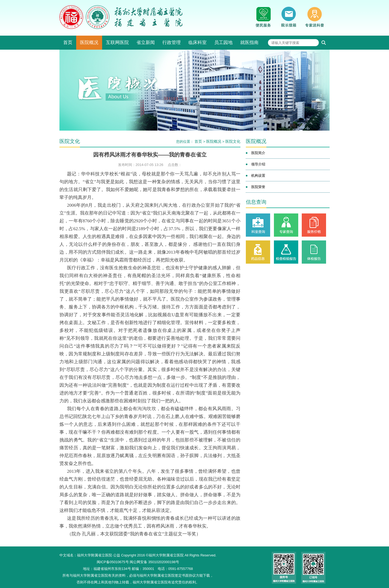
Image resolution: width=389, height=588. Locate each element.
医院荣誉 (258, 187)
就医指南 (249, 43)
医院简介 (258, 153)
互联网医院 (117, 43)
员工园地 (223, 43)
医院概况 (89, 43)
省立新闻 (146, 43)
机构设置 (258, 176)
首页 (68, 43)
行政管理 (172, 43)
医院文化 (233, 141)
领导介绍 (258, 164)
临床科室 (197, 43)
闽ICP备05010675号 (113, 562)
